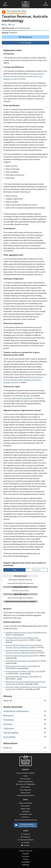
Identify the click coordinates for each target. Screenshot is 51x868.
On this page (27, 43)
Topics (25, 776)
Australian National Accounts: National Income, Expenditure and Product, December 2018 (23, 380)
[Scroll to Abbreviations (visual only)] (19, 743)
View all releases (25, 37)
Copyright (26, 854)
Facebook (27, 834)
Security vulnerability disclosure (26, 820)
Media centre (25, 809)
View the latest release (16, 13)
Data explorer (26, 787)
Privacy (26, 859)
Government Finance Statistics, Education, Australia (24, 671)
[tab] (15, 570)
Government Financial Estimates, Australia (21, 677)
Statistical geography (26, 781)
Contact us (25, 817)
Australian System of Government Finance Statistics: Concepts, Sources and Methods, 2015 (24, 76)
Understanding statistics (25, 795)
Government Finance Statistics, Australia (20, 661)
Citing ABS (26, 811)
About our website (25, 803)
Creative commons (26, 851)
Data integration (26, 790)
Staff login (26, 865)
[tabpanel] (25, 589)
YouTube (27, 845)
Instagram (27, 837)
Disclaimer (26, 856)
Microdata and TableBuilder (25, 784)
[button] (5, 4)
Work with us (26, 806)
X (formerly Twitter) (27, 840)
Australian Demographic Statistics (17, 398)
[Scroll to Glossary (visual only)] (14, 696)
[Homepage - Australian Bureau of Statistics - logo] (25, 4)
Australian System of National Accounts (20, 656)
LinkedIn (27, 843)
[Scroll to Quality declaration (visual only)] (24, 707)
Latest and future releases (25, 773)
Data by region (25, 779)
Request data (26, 793)
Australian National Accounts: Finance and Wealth (23, 633)
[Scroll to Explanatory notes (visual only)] (23, 50)
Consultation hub (25, 814)
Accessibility (25, 862)
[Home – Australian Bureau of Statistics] (26, 761)
